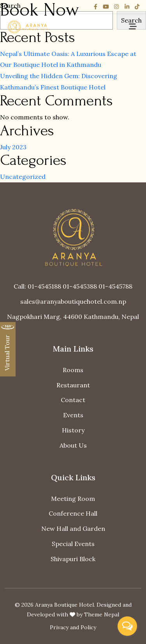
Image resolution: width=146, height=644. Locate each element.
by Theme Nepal (98, 614)
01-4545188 (44, 286)
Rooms (73, 370)
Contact (73, 400)
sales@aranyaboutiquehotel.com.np (73, 301)
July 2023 (13, 147)
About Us (73, 445)
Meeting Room (73, 499)
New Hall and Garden (73, 528)
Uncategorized (23, 177)
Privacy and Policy (73, 627)
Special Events (73, 544)
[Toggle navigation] (133, 27)
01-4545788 (115, 286)
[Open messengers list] (127, 626)
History (73, 430)
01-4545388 (80, 286)
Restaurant (73, 385)
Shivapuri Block (73, 559)
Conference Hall (73, 513)
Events (73, 415)
